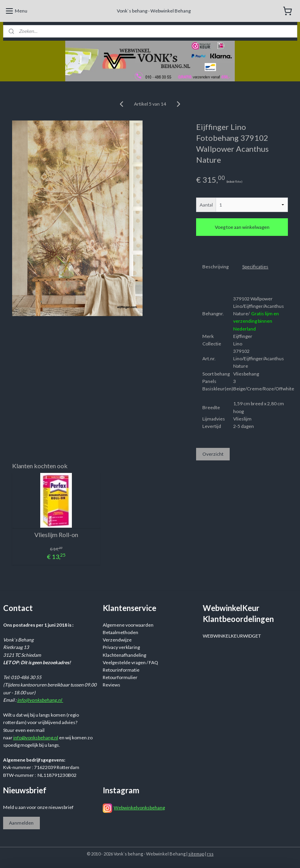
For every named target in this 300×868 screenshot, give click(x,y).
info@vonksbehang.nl (40, 700)
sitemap (196, 854)
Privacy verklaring (121, 647)
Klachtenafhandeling (124, 655)
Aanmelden (21, 823)
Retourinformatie (121, 670)
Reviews (112, 685)
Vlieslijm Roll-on (56, 535)
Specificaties (255, 267)
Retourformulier (120, 677)
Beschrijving (215, 267)
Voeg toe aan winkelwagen (242, 227)
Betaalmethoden (121, 632)
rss (210, 854)
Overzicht (213, 454)
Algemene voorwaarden (128, 625)
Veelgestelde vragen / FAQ (130, 662)
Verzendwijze (117, 640)
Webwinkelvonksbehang (139, 808)
